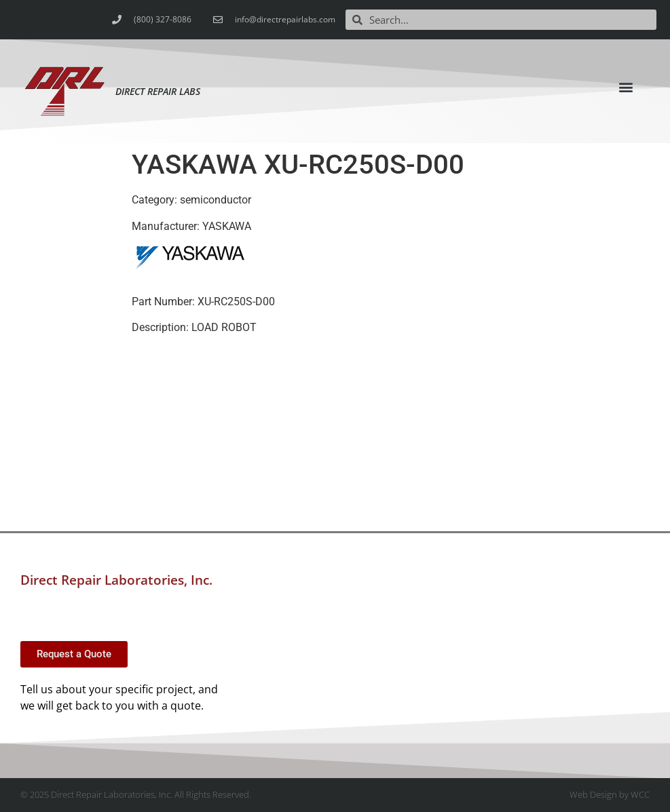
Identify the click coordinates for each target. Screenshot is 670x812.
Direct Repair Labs (158, 91)
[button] (626, 86)
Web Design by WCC (610, 794)
